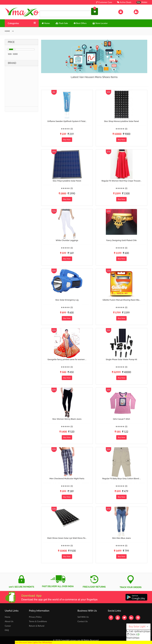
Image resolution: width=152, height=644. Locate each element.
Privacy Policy (35, 617)
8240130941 (133, 638)
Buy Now (67, 140)
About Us (9, 621)
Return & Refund (37, 626)
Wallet (142, 2)
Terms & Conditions (38, 621)
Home (7, 617)
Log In (124, 12)
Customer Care (104, 2)
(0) (72, 129)
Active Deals (124, 2)
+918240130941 (142, 631)
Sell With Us (83, 617)
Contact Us (83, 621)
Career (8, 626)
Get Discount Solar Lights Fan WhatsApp (33, 642)
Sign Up (140, 12)
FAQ (7, 630)
